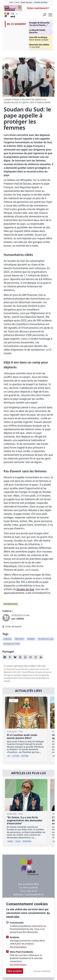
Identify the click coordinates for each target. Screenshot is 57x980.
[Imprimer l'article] (41, 657)
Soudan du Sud (25, 589)
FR (15, 14)
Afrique (7, 639)
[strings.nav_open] (50, 15)
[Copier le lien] (36, 657)
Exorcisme (27, 841)
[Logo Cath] (7, 15)
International (11, 604)
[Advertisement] (28, 8)
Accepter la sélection (42, 971)
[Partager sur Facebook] (5, 657)
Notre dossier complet (39, 39)
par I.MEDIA (18, 619)
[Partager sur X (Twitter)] (10, 657)
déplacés (19, 639)
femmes (31, 639)
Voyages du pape (12, 644)
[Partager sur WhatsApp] (25, 657)
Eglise (18, 841)
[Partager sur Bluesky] (15, 657)
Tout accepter (15, 971)
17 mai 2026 (39, 46)
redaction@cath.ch (34, 894)
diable (10, 841)
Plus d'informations (18, 947)
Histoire (25, 756)
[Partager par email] (31, 657)
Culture (16, 756)
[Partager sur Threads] (20, 657)
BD (9, 756)
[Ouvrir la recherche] (45, 15)
